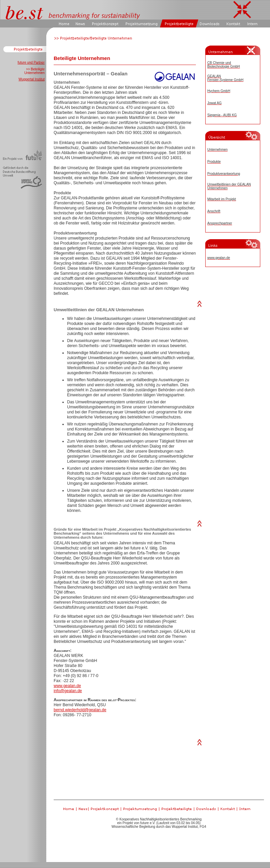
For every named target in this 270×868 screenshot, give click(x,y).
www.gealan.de (67, 686)
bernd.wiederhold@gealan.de (80, 710)
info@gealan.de (68, 691)
